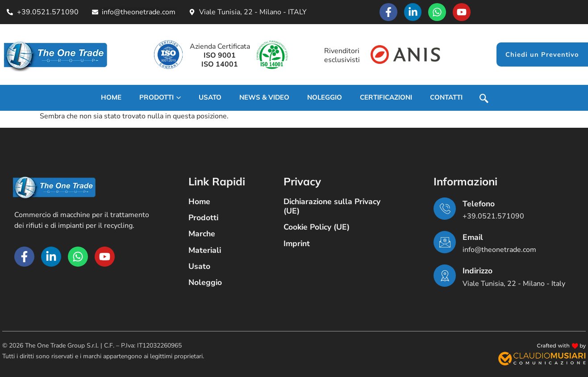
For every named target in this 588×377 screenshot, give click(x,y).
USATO (210, 97)
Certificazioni (386, 97)
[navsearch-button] (484, 100)
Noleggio (325, 97)
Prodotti (160, 97)
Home (111, 97)
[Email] (445, 242)
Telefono (479, 204)
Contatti (446, 97)
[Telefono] (445, 209)
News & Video (264, 97)
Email (473, 237)
